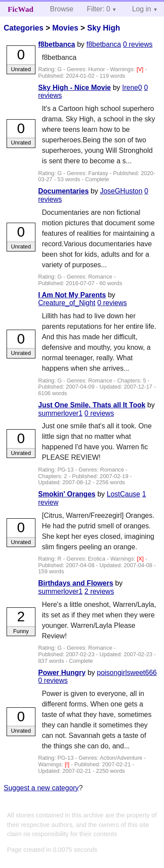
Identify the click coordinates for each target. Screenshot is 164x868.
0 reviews (138, 44)
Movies (65, 28)
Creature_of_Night (67, 303)
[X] (141, 559)
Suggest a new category (41, 788)
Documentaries (63, 191)
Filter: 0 (99, 9)
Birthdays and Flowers (76, 583)
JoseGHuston (121, 191)
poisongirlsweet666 (127, 673)
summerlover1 (60, 413)
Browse (61, 9)
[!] (68, 764)
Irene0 (132, 88)
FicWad (21, 9)
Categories (23, 28)
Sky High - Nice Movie (74, 88)
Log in (142, 9)
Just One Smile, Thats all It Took (92, 405)
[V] (141, 69)
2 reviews (99, 591)
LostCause (124, 494)
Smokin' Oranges (67, 494)
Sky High (103, 28)
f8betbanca (56, 44)
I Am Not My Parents (72, 295)
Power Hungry (62, 673)
